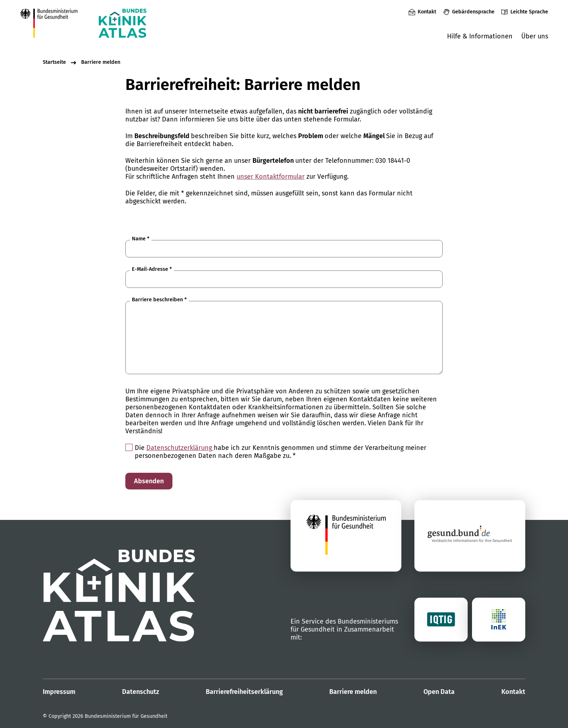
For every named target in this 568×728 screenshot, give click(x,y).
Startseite (54, 62)
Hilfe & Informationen (480, 36)
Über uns (535, 36)
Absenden (149, 481)
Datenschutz (141, 692)
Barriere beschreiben (159, 300)
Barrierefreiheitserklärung (244, 692)
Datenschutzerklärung (180, 448)
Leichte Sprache (529, 12)
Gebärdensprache (473, 12)
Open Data (439, 692)
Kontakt (427, 12)
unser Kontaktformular (271, 177)
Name (141, 239)
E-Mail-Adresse (152, 269)
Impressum (59, 692)
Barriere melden (101, 62)
